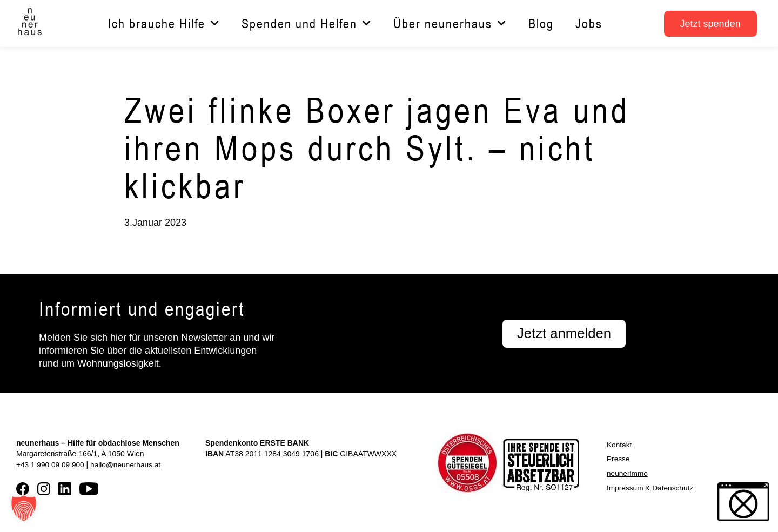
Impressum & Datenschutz (651, 487)
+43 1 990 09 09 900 (51, 464)
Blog (541, 23)
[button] (24, 508)
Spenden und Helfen (307, 23)
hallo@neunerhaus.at (128, 464)
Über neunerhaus (450, 23)
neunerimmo (628, 473)
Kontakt (619, 445)
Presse (619, 459)
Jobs (589, 23)
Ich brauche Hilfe (164, 23)
